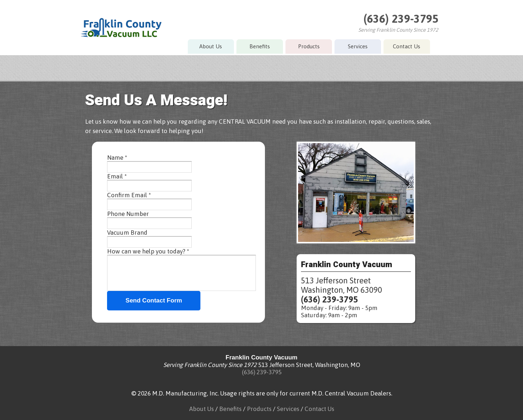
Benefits (260, 46)
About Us (211, 46)
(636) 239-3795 (401, 19)
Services (358, 46)
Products (309, 46)
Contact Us (407, 46)
